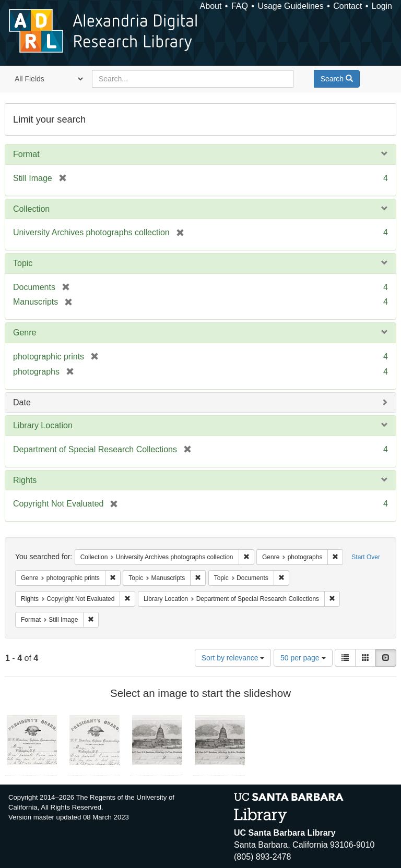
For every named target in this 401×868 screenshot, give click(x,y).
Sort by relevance (233, 658)
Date (22, 402)
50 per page (303, 658)
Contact (347, 6)
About (211, 6)
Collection (31, 209)
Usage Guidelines (290, 6)
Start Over (366, 557)
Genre (25, 333)
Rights (25, 480)
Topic (23, 263)
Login (382, 6)
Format (26, 154)
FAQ (240, 6)
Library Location (43, 425)
